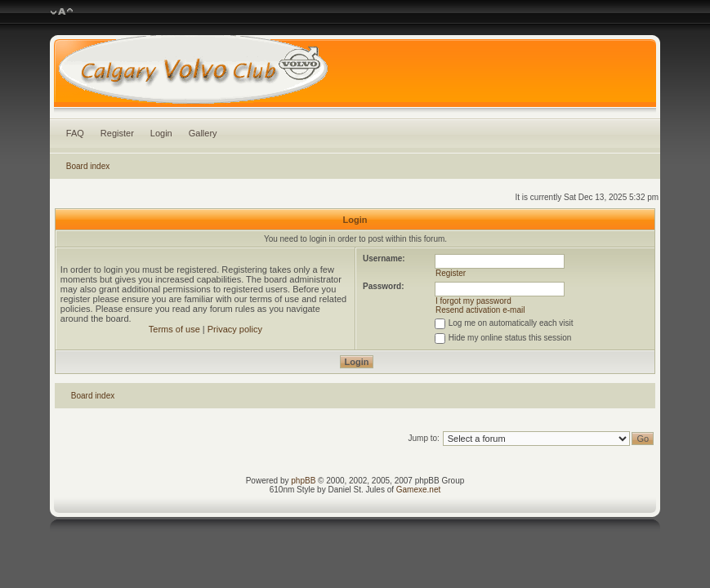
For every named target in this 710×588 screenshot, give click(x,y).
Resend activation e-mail (480, 310)
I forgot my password (473, 301)
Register (117, 133)
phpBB (303, 481)
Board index (88, 166)
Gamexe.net (418, 490)
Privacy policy (235, 329)
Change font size (62, 12)
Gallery (203, 133)
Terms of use (174, 329)
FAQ (75, 133)
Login (161, 133)
